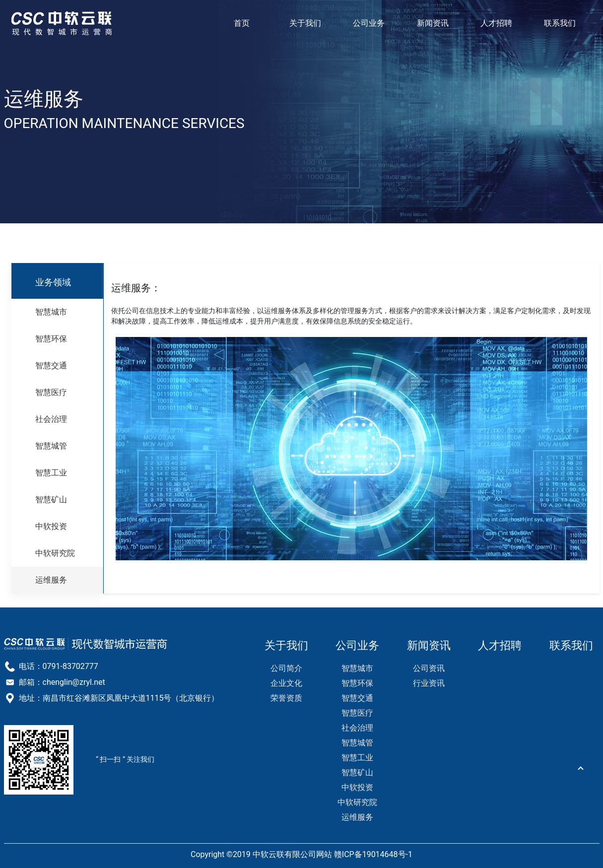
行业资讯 (429, 683)
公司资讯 (429, 668)
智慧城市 (51, 312)
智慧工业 (51, 473)
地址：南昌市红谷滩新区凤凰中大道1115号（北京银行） (119, 698)
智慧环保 (51, 339)
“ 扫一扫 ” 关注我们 (125, 759)
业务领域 (53, 282)
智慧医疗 (51, 392)
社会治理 (51, 419)
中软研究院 (55, 553)
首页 (242, 23)
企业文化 (286, 683)
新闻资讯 (433, 23)
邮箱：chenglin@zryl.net (62, 682)
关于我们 (305, 23)
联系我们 (560, 23)
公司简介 (286, 668)
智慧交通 (51, 366)
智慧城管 (51, 446)
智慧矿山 (51, 500)
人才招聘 (496, 23)
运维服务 (51, 580)
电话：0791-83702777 (59, 666)
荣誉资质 (286, 698)
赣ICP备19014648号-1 (373, 854)
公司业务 (369, 23)
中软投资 (51, 526)
